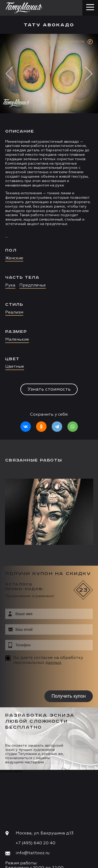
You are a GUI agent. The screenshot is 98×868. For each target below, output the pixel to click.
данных (53, 663)
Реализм (14, 313)
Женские (14, 258)
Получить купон (69, 696)
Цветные (15, 367)
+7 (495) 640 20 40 (36, 843)
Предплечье (33, 285)
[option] (49, 237)
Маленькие (17, 340)
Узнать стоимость (49, 389)
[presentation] (39, 679)
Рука (10, 285)
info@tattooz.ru (33, 853)
